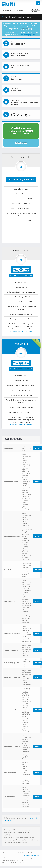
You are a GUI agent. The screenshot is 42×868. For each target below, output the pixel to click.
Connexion (18, 11)
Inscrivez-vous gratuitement (21, 179)
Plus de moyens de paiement (21, 276)
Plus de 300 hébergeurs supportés (21, 331)
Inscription (7, 11)
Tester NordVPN (26, 29)
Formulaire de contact (32, 855)
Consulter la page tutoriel (28, 35)
